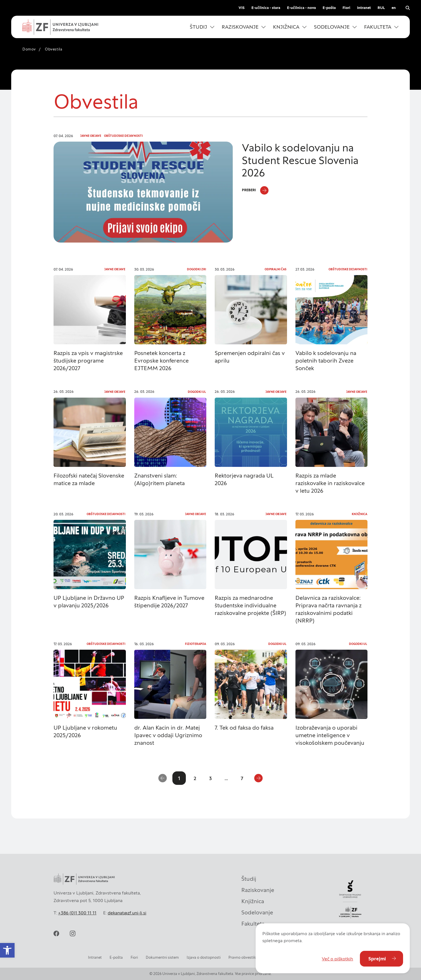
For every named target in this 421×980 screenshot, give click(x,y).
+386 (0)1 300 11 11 (77, 913)
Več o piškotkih (337, 959)
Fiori (346, 8)
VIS (242, 8)
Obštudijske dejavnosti (123, 136)
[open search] (408, 8)
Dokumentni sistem (162, 957)
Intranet (364, 8)
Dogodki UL (197, 392)
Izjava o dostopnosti (204, 957)
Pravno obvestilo (243, 957)
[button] (7, 950)
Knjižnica (359, 514)
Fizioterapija (196, 644)
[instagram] (73, 933)
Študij (249, 877)
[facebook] (56, 933)
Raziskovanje (258, 889)
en (394, 8)
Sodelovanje (257, 911)
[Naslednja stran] (258, 778)
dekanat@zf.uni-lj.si (127, 913)
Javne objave (91, 136)
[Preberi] (255, 190)
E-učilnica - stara (266, 8)
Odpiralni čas (276, 269)
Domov (29, 49)
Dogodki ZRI (196, 269)
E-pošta (329, 8)
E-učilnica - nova (301, 8)
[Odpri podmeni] (212, 27)
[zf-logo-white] (60, 27)
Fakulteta (253, 922)
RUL (381, 8)
